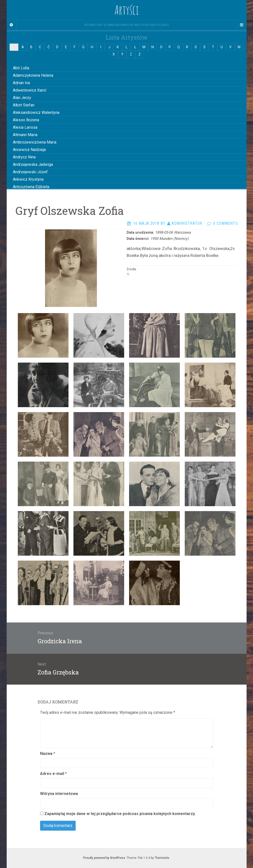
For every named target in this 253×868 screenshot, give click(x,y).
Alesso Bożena (26, 120)
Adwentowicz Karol (30, 90)
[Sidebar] (12, 25)
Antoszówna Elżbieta (31, 187)
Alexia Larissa (25, 127)
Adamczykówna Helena (33, 75)
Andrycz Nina (24, 157)
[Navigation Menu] (242, 25)
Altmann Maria (25, 135)
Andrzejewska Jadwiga (33, 164)
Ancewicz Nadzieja (29, 150)
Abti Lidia (21, 68)
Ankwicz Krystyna (28, 179)
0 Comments (226, 223)
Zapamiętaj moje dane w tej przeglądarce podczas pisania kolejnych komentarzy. (120, 814)
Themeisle (162, 858)
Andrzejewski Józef (30, 172)
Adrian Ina (21, 83)
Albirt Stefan (24, 105)
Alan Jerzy (22, 98)
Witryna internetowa (59, 794)
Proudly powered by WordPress (104, 858)
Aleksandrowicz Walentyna (36, 112)
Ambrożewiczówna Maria (35, 142)
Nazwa (48, 754)
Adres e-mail (53, 774)
